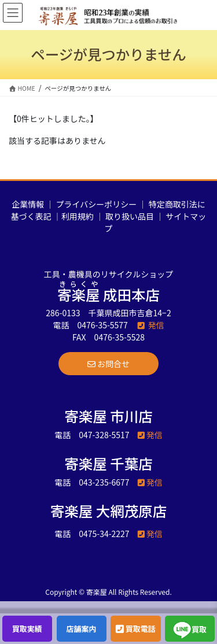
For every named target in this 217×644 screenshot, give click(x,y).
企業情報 (28, 204)
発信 (150, 325)
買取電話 (136, 629)
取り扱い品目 (130, 216)
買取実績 (27, 629)
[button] (108, 364)
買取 (190, 630)
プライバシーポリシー (97, 204)
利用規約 (78, 216)
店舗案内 (82, 629)
